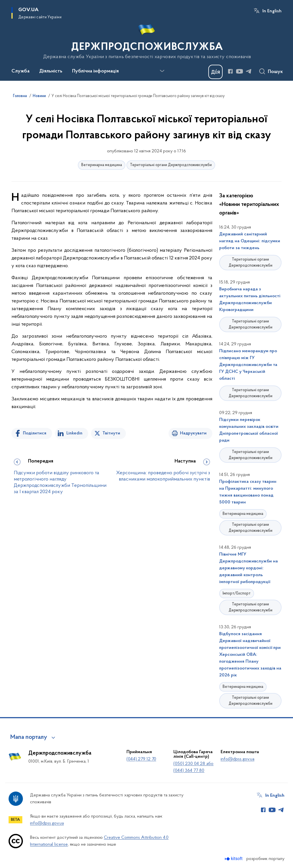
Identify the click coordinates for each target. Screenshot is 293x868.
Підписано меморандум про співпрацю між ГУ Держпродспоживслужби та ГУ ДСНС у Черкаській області (248, 365)
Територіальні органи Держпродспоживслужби (171, 165)
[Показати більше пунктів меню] (162, 71)
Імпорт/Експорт (237, 594)
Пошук (275, 72)
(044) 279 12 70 (141, 759)
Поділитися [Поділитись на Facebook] (35, 433)
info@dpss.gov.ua (237, 759)
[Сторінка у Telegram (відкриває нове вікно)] (249, 71)
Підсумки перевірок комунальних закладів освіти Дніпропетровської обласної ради (249, 430)
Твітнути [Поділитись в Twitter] (111, 433)
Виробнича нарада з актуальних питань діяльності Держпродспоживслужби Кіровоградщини (250, 300)
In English (272, 11)
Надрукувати (193, 433)
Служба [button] (20, 71)
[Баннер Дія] (215, 72)
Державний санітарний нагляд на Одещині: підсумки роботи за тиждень (250, 241)
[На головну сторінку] (147, 40)
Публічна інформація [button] (95, 71)
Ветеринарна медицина (102, 165)
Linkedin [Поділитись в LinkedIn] (74, 433)
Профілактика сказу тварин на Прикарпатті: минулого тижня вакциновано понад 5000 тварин (248, 492)
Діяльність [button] (51, 71)
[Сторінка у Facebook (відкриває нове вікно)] (230, 71)
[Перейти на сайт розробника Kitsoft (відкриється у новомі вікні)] (234, 859)
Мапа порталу (29, 737)
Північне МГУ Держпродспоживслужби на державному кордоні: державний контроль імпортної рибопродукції (249, 568)
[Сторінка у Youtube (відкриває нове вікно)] (239, 71)
